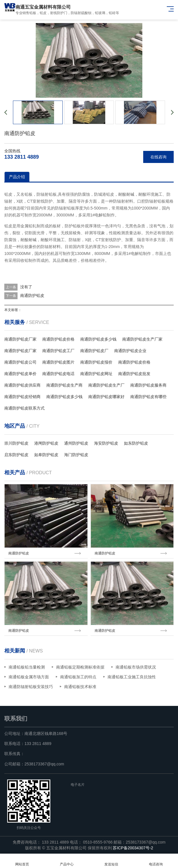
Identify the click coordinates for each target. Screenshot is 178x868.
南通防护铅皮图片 (58, 362)
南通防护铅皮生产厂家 (142, 339)
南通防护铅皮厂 (94, 351)
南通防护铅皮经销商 (22, 397)
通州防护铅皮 (76, 443)
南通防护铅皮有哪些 (148, 397)
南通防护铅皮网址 (96, 374)
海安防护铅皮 (106, 443)
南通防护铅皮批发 (134, 374)
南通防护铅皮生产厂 (106, 385)
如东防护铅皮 (136, 443)
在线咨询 (158, 157)
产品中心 (67, 861)
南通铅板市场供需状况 (136, 667)
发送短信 (111, 861)
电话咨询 (156, 861)
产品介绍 (17, 177)
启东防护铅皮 (16, 455)
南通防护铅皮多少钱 (98, 339)
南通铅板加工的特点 (78, 677)
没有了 (26, 287)
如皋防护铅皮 (46, 455)
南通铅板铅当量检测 (27, 667)
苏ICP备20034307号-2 (133, 848)
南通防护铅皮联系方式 (24, 408)
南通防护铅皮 (32, 295)
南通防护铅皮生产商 (64, 385)
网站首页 (22, 861)
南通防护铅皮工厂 (58, 351)
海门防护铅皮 (76, 455)
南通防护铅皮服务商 (148, 385)
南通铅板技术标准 (80, 687)
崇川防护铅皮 (16, 443)
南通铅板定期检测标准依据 (80, 667)
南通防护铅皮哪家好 (106, 397)
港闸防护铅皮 (46, 443)
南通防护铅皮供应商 (22, 385)
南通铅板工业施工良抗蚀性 (132, 677)
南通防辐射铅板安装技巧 (31, 687)
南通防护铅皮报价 (96, 362)
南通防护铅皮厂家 (20, 339)
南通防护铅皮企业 (130, 351)
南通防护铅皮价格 (58, 339)
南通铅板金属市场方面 (29, 677)
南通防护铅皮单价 (20, 374)
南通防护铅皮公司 (20, 362)
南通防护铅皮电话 (58, 374)
